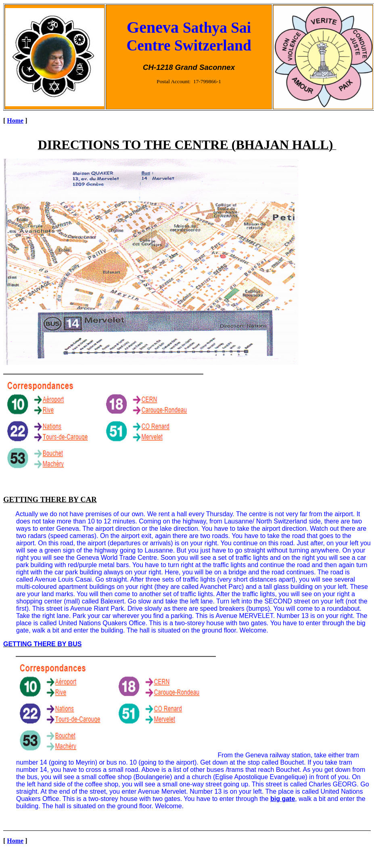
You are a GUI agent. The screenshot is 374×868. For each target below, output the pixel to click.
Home (15, 121)
